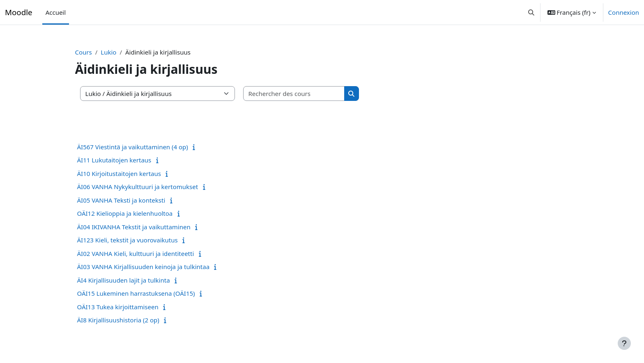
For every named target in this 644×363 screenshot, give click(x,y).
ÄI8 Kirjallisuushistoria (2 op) (133, 320)
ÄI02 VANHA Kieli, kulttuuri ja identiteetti (150, 253)
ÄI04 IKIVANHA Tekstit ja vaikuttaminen (148, 227)
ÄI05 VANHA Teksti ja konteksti (136, 200)
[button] (531, 12)
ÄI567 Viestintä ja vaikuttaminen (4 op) (147, 147)
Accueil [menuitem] (56, 12)
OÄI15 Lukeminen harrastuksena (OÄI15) (151, 293)
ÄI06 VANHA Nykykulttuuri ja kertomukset (152, 187)
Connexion (624, 12)
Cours (98, 52)
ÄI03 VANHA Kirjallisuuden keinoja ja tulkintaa (158, 267)
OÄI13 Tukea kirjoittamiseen (132, 307)
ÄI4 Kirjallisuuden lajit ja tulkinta (138, 280)
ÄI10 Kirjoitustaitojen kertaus (133, 174)
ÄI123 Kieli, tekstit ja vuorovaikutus (142, 240)
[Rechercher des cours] (308, 94)
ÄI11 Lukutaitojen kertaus (129, 160)
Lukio (123, 52)
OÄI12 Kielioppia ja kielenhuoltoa (139, 213)
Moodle (19, 12)
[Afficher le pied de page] (624, 343)
